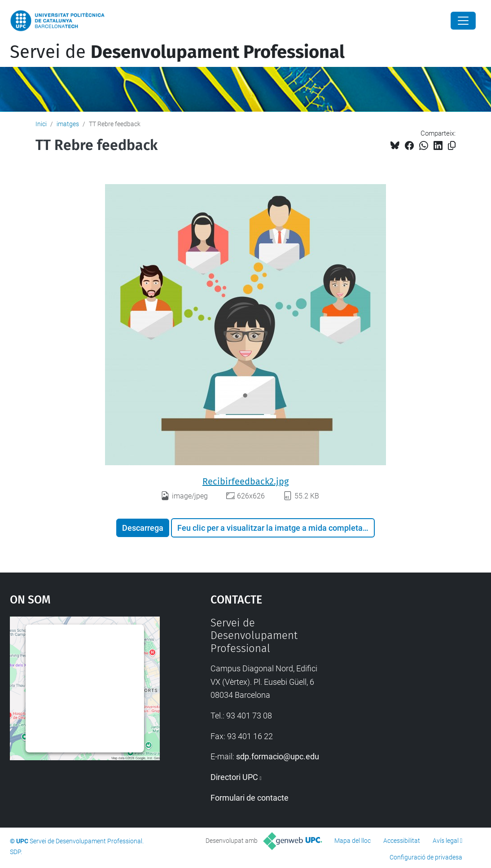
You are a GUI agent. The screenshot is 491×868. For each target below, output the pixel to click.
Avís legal (446, 841)
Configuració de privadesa (426, 857)
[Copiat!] (452, 146)
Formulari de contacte (250, 798)
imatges (68, 124)
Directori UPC (234, 777)
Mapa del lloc (353, 841)
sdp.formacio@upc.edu (278, 756)
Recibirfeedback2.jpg (245, 481)
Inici (41, 124)
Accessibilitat (402, 841)
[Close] (463, 21)
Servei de (177, 52)
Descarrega (143, 528)
